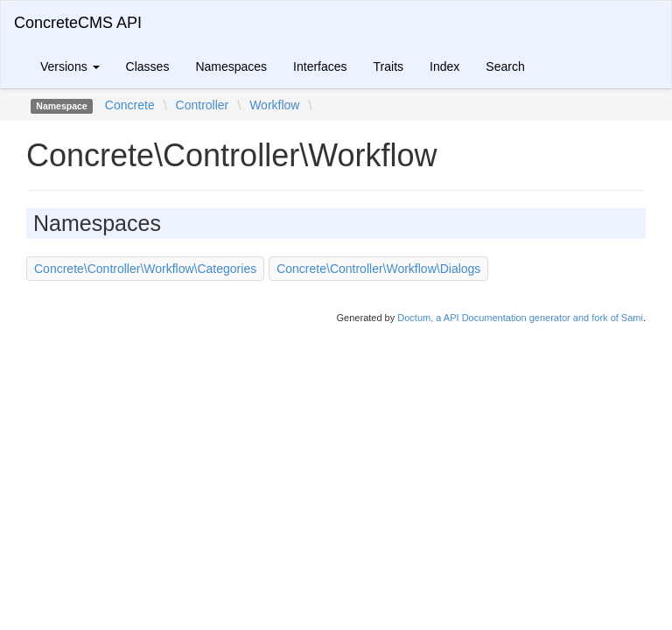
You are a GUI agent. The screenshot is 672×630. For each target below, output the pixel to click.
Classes (148, 66)
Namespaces (231, 66)
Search (505, 66)
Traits (388, 66)
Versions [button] (70, 66)
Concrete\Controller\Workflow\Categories (145, 269)
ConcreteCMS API (78, 23)
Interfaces (320, 66)
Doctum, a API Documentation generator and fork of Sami (520, 318)
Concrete (130, 105)
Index (444, 66)
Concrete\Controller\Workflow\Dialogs (378, 269)
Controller (203, 105)
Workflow (274, 105)
